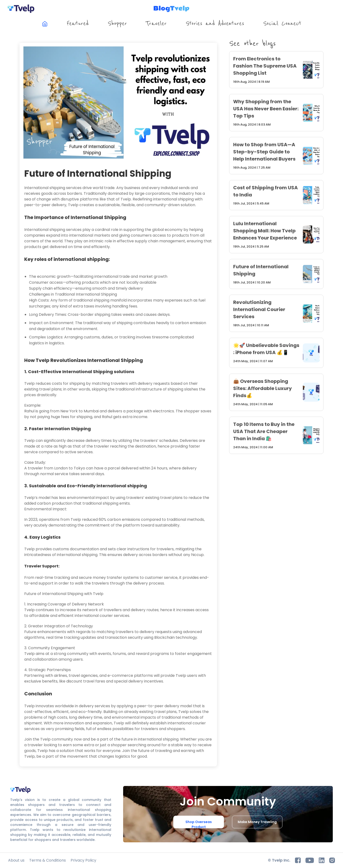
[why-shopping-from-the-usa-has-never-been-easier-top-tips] (276, 113)
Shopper (117, 24)
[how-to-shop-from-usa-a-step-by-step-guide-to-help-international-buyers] (276, 156)
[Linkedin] (322, 860)
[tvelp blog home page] (171, 9)
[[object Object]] (45, 24)
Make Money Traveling (257, 822)
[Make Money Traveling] (257, 822)
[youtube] (310, 860)
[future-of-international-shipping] (276, 274)
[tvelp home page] (21, 9)
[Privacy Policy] (83, 860)
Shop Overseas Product (199, 824)
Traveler (156, 24)
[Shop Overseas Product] (199, 822)
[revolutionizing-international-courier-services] (276, 313)
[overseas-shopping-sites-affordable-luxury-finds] (276, 392)
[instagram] (332, 860)
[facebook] (298, 860)
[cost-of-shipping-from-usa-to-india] (276, 195)
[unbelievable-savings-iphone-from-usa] (276, 353)
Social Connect (282, 24)
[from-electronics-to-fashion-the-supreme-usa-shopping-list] (276, 70)
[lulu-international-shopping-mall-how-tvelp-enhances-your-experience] (276, 235)
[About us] (16, 860)
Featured (78, 24)
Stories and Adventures (215, 24)
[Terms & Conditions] (48, 860)
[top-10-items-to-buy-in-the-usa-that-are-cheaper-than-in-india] (276, 435)
